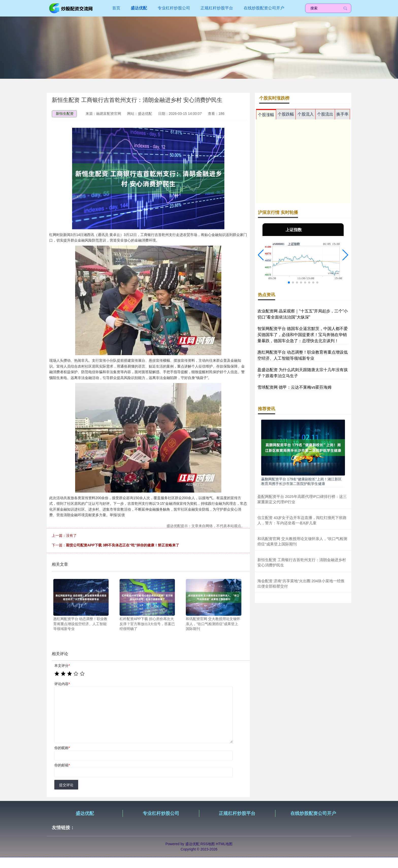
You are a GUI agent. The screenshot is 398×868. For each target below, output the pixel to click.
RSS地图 (208, 844)
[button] (261, 255)
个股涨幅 (266, 115)
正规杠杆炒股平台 (217, 8)
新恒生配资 (65, 114)
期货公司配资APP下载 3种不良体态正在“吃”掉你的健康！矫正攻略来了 (123, 545)
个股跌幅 (286, 114)
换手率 (342, 114)
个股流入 (306, 114)
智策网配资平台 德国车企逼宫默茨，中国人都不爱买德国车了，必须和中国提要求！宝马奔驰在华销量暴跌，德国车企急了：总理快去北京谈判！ (303, 335)
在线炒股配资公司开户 (264, 8)
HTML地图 (224, 844)
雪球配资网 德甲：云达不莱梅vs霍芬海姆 (294, 387)
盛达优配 (139, 8)
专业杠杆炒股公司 (174, 8)
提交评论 (66, 785)
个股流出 (325, 114)
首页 (116, 8)
